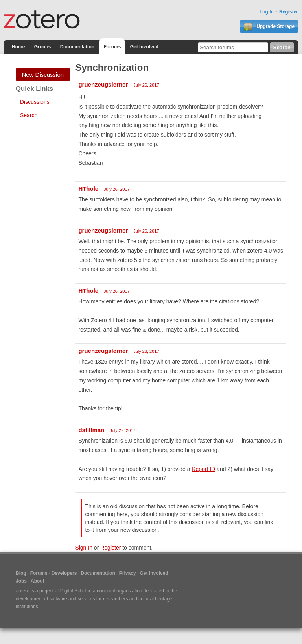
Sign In (84, 548)
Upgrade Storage (269, 27)
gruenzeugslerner (103, 84)
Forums (112, 47)
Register (289, 12)
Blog (21, 573)
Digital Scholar (75, 591)
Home (18, 47)
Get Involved (144, 47)
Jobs (21, 581)
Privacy (128, 573)
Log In (267, 12)
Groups (43, 47)
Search (29, 115)
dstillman (91, 430)
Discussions (35, 102)
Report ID (203, 469)
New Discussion (43, 75)
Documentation (77, 47)
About (38, 581)
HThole (88, 189)
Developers (64, 573)
